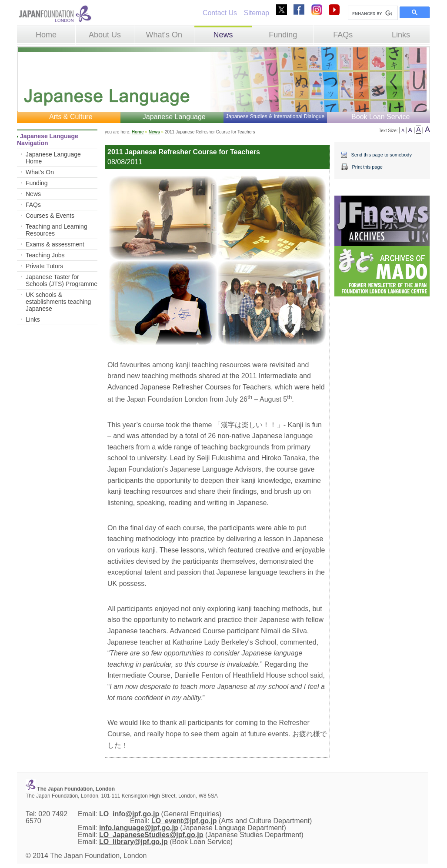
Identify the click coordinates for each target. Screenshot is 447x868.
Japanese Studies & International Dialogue (275, 116)
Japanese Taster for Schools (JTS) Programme (62, 280)
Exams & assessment (55, 244)
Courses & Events (50, 216)
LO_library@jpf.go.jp (133, 842)
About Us (105, 35)
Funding (283, 35)
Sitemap (256, 13)
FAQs (343, 35)
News (223, 35)
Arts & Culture (71, 117)
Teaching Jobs (45, 255)
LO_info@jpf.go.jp (129, 814)
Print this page (367, 167)
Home (46, 35)
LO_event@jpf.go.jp (184, 821)
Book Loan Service (380, 117)
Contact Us (220, 13)
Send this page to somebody (381, 155)
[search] (372, 13)
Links (401, 35)
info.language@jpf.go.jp (139, 828)
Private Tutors (44, 266)
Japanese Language (174, 117)
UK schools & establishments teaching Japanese (58, 302)
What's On (164, 35)
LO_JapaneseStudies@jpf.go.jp (151, 835)
